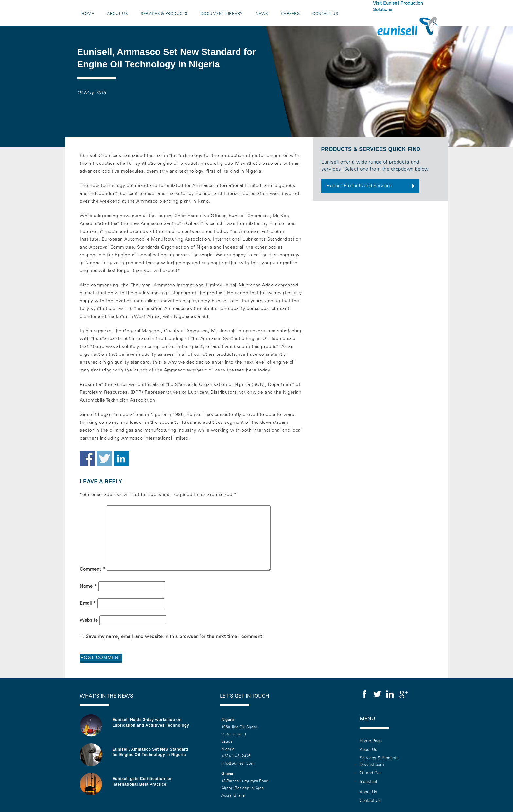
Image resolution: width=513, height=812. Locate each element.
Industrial (368, 782)
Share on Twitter (104, 458)
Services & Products (164, 14)
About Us (117, 14)
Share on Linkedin (121, 458)
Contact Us (325, 14)
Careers (290, 14)
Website (89, 620)
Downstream (372, 765)
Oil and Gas (371, 773)
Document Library (222, 14)
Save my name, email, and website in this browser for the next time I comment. (175, 637)
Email (88, 603)
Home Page (371, 741)
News (262, 14)
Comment (93, 569)
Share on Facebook (87, 458)
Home (88, 14)
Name (88, 586)
